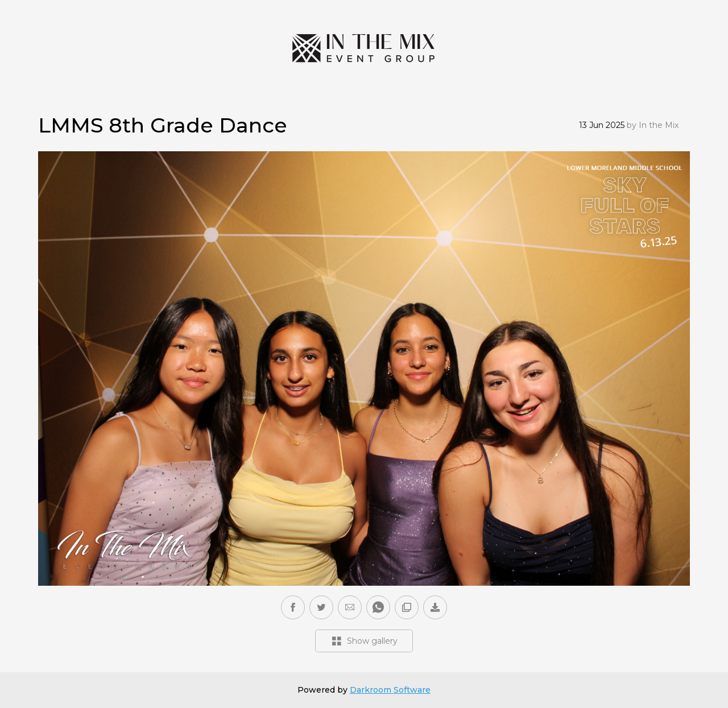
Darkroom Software (390, 690)
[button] (350, 607)
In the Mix (659, 125)
